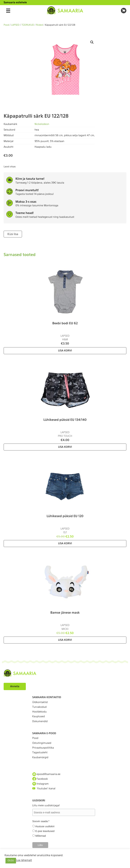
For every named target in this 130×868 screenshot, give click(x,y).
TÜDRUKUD (28, 25)
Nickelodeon (42, 124)
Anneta (15, 686)
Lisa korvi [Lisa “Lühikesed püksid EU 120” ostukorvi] (65, 544)
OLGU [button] (11, 861)
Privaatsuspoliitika (43, 748)
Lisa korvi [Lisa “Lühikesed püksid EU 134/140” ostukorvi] (65, 447)
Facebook (40, 779)
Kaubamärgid (40, 757)
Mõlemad (41, 836)
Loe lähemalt (24, 860)
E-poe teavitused (45, 831)
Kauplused (39, 717)
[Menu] (8, 11)
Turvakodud (40, 707)
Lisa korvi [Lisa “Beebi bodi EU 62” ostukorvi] (65, 351)
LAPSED (15, 25)
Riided (39, 25)
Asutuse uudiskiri (45, 826)
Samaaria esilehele (15, 3)
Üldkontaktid (40, 702)
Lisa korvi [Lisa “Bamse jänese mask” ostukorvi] (65, 640)
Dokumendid (40, 721)
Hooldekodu (40, 712)
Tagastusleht (40, 753)
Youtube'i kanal (44, 789)
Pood (6, 25)
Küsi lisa (13, 234)
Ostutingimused (42, 743)
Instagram (41, 784)
